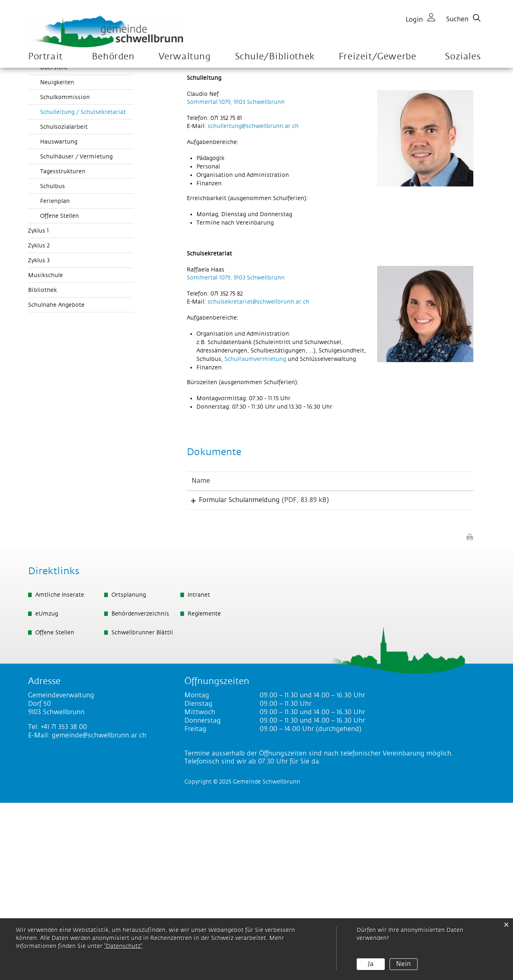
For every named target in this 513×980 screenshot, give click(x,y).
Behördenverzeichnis (140, 791)
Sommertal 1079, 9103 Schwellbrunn (236, 275)
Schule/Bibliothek (275, 57)
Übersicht (54, 241)
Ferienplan (55, 375)
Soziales (463, 57)
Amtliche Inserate (60, 772)
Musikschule (45, 449)
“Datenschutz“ (123, 946)
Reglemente (204, 791)
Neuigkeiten (57, 256)
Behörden (113, 57)
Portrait (45, 57)
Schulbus (53, 360)
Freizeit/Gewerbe (378, 57)
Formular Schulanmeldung (232, 673)
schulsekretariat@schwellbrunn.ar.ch (259, 475)
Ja (371, 964)
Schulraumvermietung (255, 533)
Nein (403, 964)
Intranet (199, 772)
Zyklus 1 (38, 404)
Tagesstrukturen (63, 345)
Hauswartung (59, 315)
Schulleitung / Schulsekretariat (87, 285)
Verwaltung (185, 57)
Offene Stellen (60, 389)
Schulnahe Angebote (56, 478)
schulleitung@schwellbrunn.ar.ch (253, 300)
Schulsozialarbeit (64, 300)
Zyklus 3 (39, 434)
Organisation (46, 225)
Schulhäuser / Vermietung (76, 330)
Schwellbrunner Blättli (142, 810)
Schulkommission (65, 271)
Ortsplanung (129, 772)
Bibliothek (42, 464)
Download (438, 675)
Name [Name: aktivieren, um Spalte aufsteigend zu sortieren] (201, 654)
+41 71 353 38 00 (64, 904)
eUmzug (47, 791)
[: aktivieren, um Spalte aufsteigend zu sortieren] (438, 654)
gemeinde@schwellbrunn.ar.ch (99, 913)
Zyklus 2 (39, 419)
